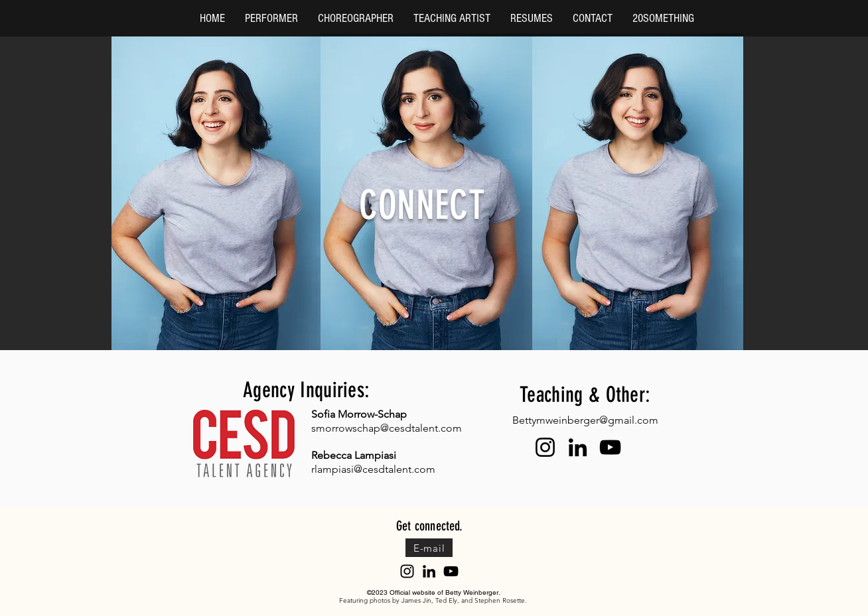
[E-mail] (429, 548)
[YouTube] (610, 447)
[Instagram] (545, 447)
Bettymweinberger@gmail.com (585, 420)
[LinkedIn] (578, 447)
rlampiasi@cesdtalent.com (373, 469)
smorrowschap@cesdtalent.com (387, 428)
